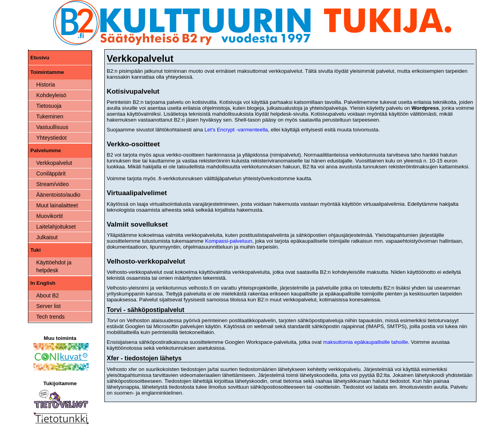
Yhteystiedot (51, 138)
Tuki (35, 250)
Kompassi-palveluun (229, 241)
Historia (45, 85)
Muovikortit (50, 216)
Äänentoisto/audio (58, 195)
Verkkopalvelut (54, 163)
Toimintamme (47, 72)
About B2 (48, 295)
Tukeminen (50, 116)
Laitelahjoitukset (56, 227)
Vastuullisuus (52, 127)
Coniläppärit (51, 173)
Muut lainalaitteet (57, 205)
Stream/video (52, 184)
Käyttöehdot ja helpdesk (54, 266)
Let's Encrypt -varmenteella (236, 130)
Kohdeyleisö (51, 95)
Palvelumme (46, 150)
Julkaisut (47, 237)
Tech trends (50, 317)
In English (43, 283)
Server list (48, 306)
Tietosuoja (49, 106)
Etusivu (40, 58)
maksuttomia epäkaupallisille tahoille (365, 342)
